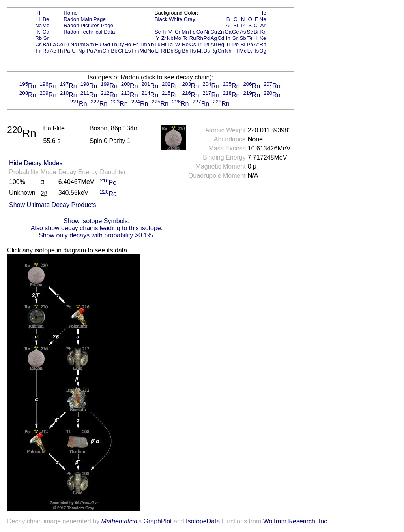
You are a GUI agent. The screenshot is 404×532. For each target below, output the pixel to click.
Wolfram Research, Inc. (296, 521)
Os (193, 44)
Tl (228, 44)
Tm (143, 44)
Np (81, 51)
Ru (193, 38)
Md (143, 51)
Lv (250, 51)
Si (236, 25)
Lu (158, 44)
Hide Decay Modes (36, 163)
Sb (243, 38)
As (243, 32)
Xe (263, 38)
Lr (158, 51)
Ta (170, 44)
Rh (200, 38)
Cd (221, 38)
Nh (228, 51)
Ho (128, 44)
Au (213, 44)
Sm (90, 44)
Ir (200, 44)
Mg (46, 25)
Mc (243, 51)
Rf (164, 51)
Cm (107, 51)
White (176, 19)
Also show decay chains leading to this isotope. (97, 228)
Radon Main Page (85, 19)
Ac (53, 51)
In (228, 38)
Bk (114, 51)
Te (250, 38)
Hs (193, 51)
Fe (193, 32)
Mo (178, 38)
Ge (236, 32)
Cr (178, 32)
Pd (207, 38)
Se (250, 32)
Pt (207, 44)
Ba (46, 44)
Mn (185, 32)
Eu (98, 44)
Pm (82, 44)
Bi (243, 44)
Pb (236, 44)
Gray (190, 19)
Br (256, 32)
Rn (263, 44)
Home (71, 13)
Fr (38, 51)
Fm (135, 51)
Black (161, 19)
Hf (164, 44)
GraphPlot (157, 521)
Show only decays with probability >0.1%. (97, 235)
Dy (121, 44)
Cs (38, 44)
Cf (121, 51)
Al (228, 25)
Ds (207, 51)
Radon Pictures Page (88, 25)
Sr (46, 38)
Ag (213, 38)
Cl (256, 25)
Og (263, 51)
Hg (221, 44)
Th (60, 51)
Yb (151, 44)
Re (185, 44)
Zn (221, 32)
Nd (74, 44)
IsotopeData (203, 521)
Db (170, 51)
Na (38, 25)
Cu (214, 32)
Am (98, 51)
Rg (214, 51)
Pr (67, 44)
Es (128, 51)
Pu (90, 51)
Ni (207, 32)
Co (200, 32)
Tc (185, 38)
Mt (200, 51)
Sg (178, 51)
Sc (158, 32)
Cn (221, 51)
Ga (228, 32)
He (263, 13)
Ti (164, 32)
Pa (67, 51)
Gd (107, 44)
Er (135, 44)
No (151, 51)
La (53, 44)
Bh (185, 51)
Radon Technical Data (89, 32)
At (256, 44)
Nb (170, 38)
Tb (114, 44)
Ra (46, 51)
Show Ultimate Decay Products (53, 205)
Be (46, 19)
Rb (38, 38)
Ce (60, 44)
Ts (256, 51)
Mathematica (119, 521)
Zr (164, 38)
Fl (235, 51)
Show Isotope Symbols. (96, 221)
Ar (263, 25)
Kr (263, 32)
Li (38, 19)
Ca (46, 32)
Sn (236, 38)
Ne (263, 19)
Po (250, 44)
